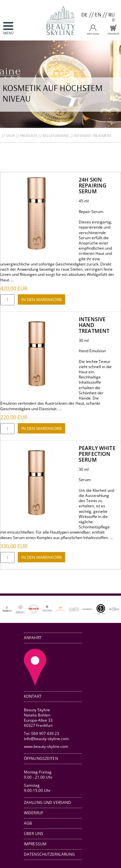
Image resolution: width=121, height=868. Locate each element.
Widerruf (34, 813)
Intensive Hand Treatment (94, 325)
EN (98, 14)
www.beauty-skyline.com (46, 746)
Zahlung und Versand (47, 802)
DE (85, 14)
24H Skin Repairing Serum (93, 186)
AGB (28, 823)
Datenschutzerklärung (50, 854)
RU (112, 14)
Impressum (35, 844)
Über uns (34, 834)
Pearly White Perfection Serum (97, 454)
